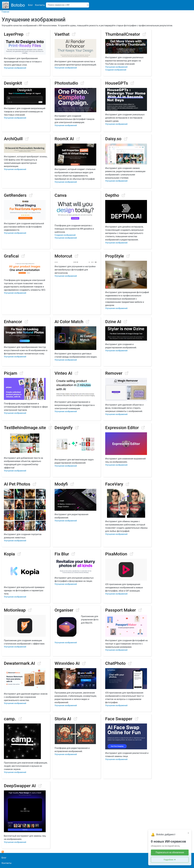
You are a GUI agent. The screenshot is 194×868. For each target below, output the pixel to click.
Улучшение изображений (15, 68)
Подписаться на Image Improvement (3, 852)
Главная (5, 12)
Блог (31, 5)
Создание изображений (116, 70)
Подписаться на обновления (170, 852)
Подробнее (170, 860)
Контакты (40, 5)
